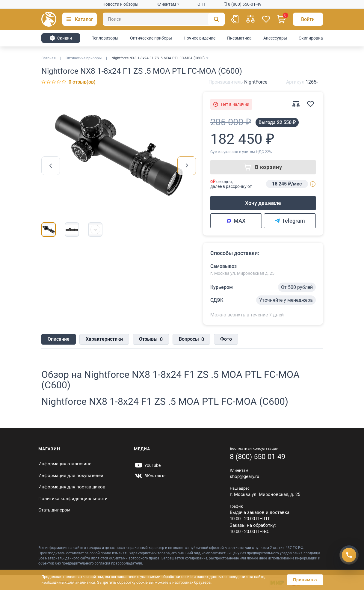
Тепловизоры (105, 38)
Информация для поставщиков (72, 487)
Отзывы (151, 339)
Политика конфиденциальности (73, 499)
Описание (59, 339)
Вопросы (191, 339)
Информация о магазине (65, 464)
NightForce (256, 82)
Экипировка (311, 38)
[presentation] (51, 166)
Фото (226, 339)
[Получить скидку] (349, 555)
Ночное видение (200, 38)
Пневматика (239, 38)
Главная (49, 58)
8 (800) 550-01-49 (243, 4)
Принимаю (305, 580)
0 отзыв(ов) (82, 82)
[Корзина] (282, 19)
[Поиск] (164, 19)
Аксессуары (275, 38)
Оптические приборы (151, 38)
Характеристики (104, 339)
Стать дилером (54, 510)
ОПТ (202, 4)
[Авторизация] (308, 19)
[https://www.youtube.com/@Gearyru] (147, 465)
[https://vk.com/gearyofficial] (150, 476)
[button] (80, 19)
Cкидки (61, 38)
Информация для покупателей (71, 476)
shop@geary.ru (244, 476)
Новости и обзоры (120, 4)
